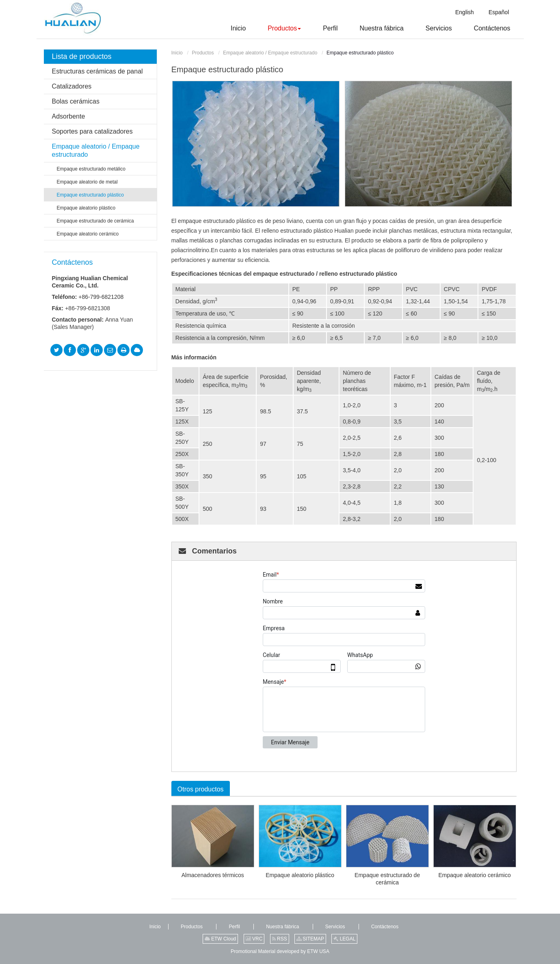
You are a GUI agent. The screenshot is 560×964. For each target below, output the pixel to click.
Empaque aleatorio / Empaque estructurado (270, 53)
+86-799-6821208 (101, 297)
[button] (274, 28)
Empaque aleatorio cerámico (474, 875)
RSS (280, 939)
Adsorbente (69, 116)
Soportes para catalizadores (92, 131)
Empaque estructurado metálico (91, 169)
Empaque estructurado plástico (90, 195)
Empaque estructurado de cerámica (387, 879)
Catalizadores (72, 86)
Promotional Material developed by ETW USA (280, 951)
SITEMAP (310, 939)
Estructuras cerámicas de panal (97, 71)
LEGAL (344, 939)
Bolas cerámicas (76, 101)
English (465, 12)
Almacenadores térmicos (213, 875)
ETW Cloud (221, 939)
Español (499, 12)
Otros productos (201, 789)
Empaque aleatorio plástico (300, 875)
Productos (203, 53)
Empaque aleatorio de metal (87, 182)
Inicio (177, 53)
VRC (254, 939)
